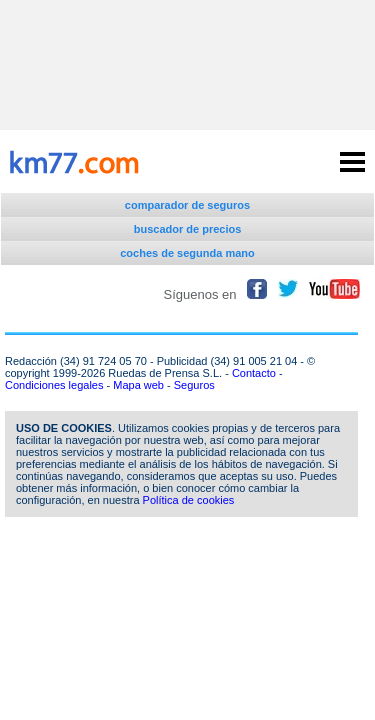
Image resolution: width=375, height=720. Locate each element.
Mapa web (138, 385)
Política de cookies (189, 500)
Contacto (254, 373)
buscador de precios (188, 229)
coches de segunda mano (187, 253)
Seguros (194, 385)
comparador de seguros (187, 205)
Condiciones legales (54, 385)
